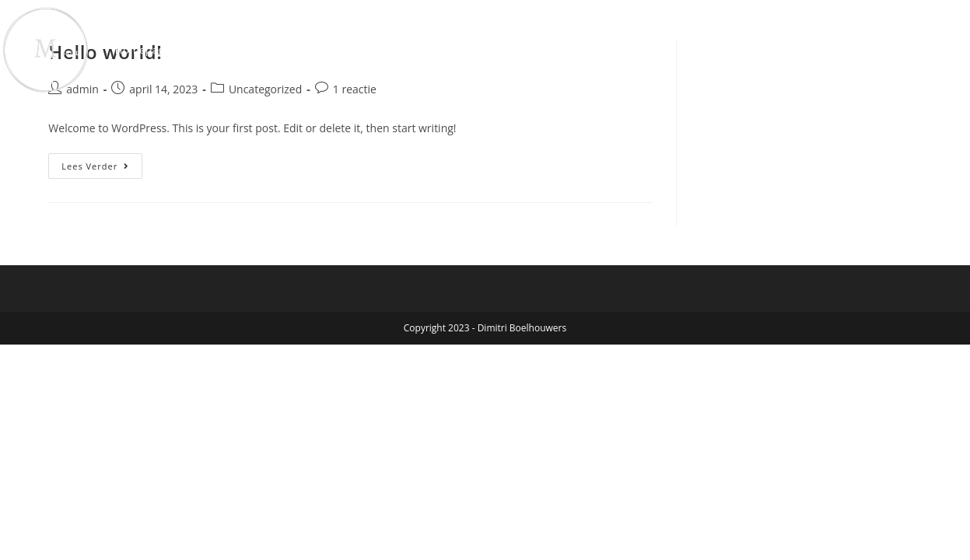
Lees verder (102, 163)
